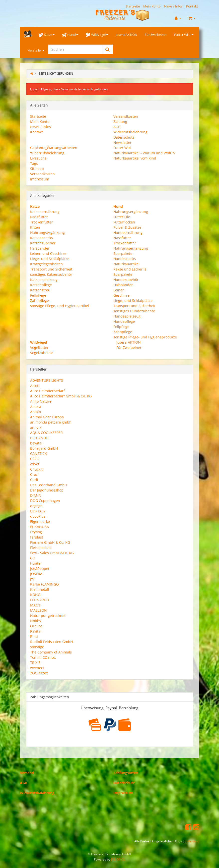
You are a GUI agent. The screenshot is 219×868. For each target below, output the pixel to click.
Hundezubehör (126, 280)
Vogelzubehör (42, 353)
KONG (35, 595)
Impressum (40, 179)
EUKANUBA (39, 527)
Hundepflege (124, 321)
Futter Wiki (184, 35)
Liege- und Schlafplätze (50, 259)
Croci (34, 474)
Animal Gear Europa (47, 417)
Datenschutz (124, 137)
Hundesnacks (125, 259)
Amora (36, 407)
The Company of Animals (51, 652)
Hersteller (36, 50)
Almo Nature (41, 401)
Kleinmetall (40, 589)
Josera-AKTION (126, 35)
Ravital (36, 631)
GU (33, 558)
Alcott (35, 386)
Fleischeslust (41, 548)
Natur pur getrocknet (48, 616)
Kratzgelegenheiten (46, 264)
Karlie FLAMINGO (44, 584)
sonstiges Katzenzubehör (51, 274)
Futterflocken (124, 222)
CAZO (35, 459)
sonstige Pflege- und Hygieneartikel (60, 306)
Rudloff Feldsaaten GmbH (51, 642)
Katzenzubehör (43, 243)
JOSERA (36, 574)
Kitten (35, 227)
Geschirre (121, 295)
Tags (34, 163)
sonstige (37, 647)
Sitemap (37, 169)
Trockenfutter (41, 222)
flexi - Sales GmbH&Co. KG (52, 553)
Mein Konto (152, 6)
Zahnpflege (39, 300)
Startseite (133, 6)
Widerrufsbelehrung (130, 132)
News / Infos (173, 6)
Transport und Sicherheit (51, 269)
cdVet (35, 464)
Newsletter (122, 142)
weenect (37, 668)
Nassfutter (39, 217)
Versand (27, 773)
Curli (34, 480)
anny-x (36, 427)
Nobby (36, 621)
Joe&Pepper (40, 569)
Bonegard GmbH (44, 448)
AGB (117, 127)
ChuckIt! (37, 469)
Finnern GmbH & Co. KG (50, 542)
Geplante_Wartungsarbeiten (54, 148)
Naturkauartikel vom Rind (135, 158)
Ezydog (36, 532)
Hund (70, 35)
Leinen (119, 290)
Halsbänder (40, 248)
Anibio (36, 412)
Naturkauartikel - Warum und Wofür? (144, 153)
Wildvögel (97, 35)
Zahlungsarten (126, 773)
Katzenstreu (40, 290)
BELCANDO (39, 438)
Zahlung (120, 122)
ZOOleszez (39, 673)
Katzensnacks (41, 238)
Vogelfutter (39, 348)
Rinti (34, 636)
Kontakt (192, 6)
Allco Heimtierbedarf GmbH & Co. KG (61, 396)
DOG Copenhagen (45, 501)
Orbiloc (36, 626)
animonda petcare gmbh (51, 422)
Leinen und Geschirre (48, 253)
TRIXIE (35, 663)
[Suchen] (75, 49)
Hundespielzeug (127, 316)
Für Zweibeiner (156, 35)
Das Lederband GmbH (49, 485)
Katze (47, 35)
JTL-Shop (118, 859)
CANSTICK (38, 454)
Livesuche (38, 158)
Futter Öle (122, 217)
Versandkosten (126, 116)
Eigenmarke (40, 521)
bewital (36, 443)
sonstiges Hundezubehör (134, 311)
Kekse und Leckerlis (130, 269)
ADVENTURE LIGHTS (47, 380)
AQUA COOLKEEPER (46, 433)
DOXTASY (38, 511)
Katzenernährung (45, 212)
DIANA (36, 495)
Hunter (36, 563)
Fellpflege (38, 295)
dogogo (36, 506)
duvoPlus (38, 516)
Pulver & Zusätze (127, 227)
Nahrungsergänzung (47, 233)
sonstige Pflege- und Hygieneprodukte (145, 337)
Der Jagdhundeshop (47, 490)
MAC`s (35, 605)
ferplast (37, 537)
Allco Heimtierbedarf (47, 391)
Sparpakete (123, 253)
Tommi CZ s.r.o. (43, 657)
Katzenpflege (41, 285)
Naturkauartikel (126, 264)
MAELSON (38, 610)
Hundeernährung (128, 233)
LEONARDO (40, 600)
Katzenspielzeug (44, 280)
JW (32, 579)
